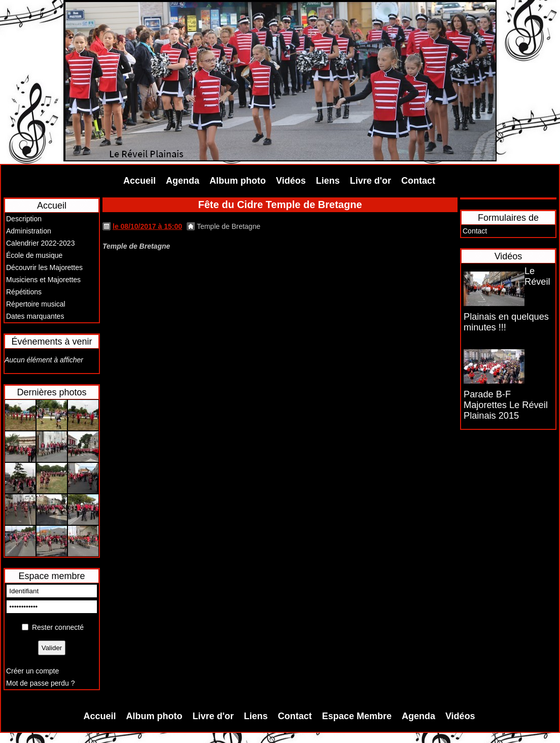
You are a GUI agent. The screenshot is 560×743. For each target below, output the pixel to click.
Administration (29, 231)
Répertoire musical (36, 304)
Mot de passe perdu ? (40, 683)
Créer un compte (32, 671)
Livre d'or (371, 181)
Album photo (238, 181)
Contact (418, 181)
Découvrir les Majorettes (44, 267)
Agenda (183, 181)
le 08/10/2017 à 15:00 (147, 226)
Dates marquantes (35, 316)
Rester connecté (58, 627)
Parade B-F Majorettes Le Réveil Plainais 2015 (506, 405)
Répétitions (24, 292)
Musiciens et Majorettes (43, 280)
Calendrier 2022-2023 (40, 243)
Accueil (139, 181)
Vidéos (291, 181)
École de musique (34, 255)
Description (24, 219)
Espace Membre (357, 716)
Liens (328, 181)
